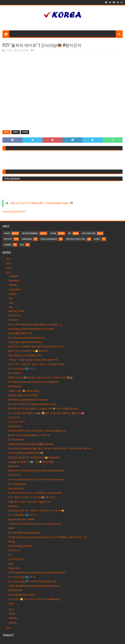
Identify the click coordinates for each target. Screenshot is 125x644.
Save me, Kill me (16, 311)
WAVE (11, 528)
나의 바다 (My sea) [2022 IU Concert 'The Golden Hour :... (38, 480)
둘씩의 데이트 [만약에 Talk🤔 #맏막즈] (28, 351)
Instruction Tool (76, 239)
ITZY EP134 (14, 550)
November (14, 281)
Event (97, 239)
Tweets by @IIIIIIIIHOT (14, 212)
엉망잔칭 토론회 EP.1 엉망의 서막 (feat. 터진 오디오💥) (36, 511)
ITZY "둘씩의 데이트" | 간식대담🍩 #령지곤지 (32, 497)
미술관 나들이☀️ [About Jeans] (24, 391)
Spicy (11, 564)
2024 (9, 268)
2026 (9, 259)
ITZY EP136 (14, 417)
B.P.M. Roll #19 (16, 440)
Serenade (13, 320)
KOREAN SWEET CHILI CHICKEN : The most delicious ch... (38, 431)
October (13, 285)
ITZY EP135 (14, 475)
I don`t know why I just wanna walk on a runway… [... (35, 324)
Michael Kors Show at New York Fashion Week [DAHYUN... (37, 471)
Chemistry (13, 506)
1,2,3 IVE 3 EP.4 (16, 422)
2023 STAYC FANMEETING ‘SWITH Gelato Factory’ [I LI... (37, 347)
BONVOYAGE (15, 386)
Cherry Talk (14, 568)
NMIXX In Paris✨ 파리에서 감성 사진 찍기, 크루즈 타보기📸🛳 (41, 378)
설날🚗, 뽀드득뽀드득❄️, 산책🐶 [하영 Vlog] (31, 462)
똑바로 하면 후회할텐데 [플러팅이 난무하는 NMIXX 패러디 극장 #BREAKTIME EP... (50, 448)
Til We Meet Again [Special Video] (25, 342)
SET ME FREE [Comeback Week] (24, 533)
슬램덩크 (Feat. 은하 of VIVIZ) (23, 395)
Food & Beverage (49, 239)
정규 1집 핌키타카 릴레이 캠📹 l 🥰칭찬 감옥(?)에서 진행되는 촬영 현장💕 (46, 413)
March (12, 614)
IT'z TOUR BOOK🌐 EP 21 (22, 369)
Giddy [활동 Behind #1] (20, 333)
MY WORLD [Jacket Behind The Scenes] (28, 400)
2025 (9, 263)
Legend (8, 245)
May (11, 307)
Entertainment (30, 233)
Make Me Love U (16, 488)
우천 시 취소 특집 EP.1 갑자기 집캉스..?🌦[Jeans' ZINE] (36, 364)
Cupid (11, 604)
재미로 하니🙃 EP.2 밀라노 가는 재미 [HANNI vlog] (34, 599)
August (13, 294)
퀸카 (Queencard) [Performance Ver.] (26, 338)
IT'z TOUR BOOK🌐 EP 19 (22, 515)
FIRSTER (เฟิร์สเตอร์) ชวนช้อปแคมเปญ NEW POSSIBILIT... (38, 573)
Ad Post (8, 239)
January (13, 623)
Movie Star (14, 466)
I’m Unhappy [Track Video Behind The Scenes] (31, 329)
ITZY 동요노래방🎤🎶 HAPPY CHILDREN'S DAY (32, 581)
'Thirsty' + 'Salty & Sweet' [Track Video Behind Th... (34, 360)
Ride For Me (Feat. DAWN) (21, 519)
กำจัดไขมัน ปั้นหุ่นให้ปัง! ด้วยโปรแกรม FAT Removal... (35, 524)
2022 (9, 628)
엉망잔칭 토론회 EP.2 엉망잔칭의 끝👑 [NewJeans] (34, 457)
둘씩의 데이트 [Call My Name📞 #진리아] (29, 435)
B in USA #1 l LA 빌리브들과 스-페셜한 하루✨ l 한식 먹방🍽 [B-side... (44, 409)
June (11, 303)
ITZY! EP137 (14, 316)
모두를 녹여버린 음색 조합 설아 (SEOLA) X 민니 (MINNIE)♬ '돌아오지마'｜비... (48, 537)
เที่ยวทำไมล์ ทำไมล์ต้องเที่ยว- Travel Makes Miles (39, 203)
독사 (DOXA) (14, 373)
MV (70, 233)
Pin (22, 245)
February (14, 618)
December (14, 276)
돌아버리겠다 (15, 426)
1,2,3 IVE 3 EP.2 (16, 559)
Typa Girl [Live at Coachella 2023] (25, 355)
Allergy (12, 542)
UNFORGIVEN (15, 590)
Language (27, 239)
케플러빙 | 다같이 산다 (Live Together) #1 (30, 502)
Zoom (25, 132)
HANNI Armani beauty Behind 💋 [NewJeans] (31, 444)
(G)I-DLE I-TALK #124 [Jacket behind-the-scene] (32, 404)
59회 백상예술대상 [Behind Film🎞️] (26, 453)
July (11, 298)
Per (10, 555)
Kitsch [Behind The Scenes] (22, 595)
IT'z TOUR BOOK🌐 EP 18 (22, 577)
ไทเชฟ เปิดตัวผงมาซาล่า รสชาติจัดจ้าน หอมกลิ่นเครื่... (35, 493)
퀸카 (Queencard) (17, 484)
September (14, 290)
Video (16, 132)
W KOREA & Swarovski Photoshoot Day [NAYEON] (33, 382)
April (11, 609)
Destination (89, 233)
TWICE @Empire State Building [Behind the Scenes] (34, 586)
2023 (9, 272)
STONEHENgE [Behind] (20, 546)
